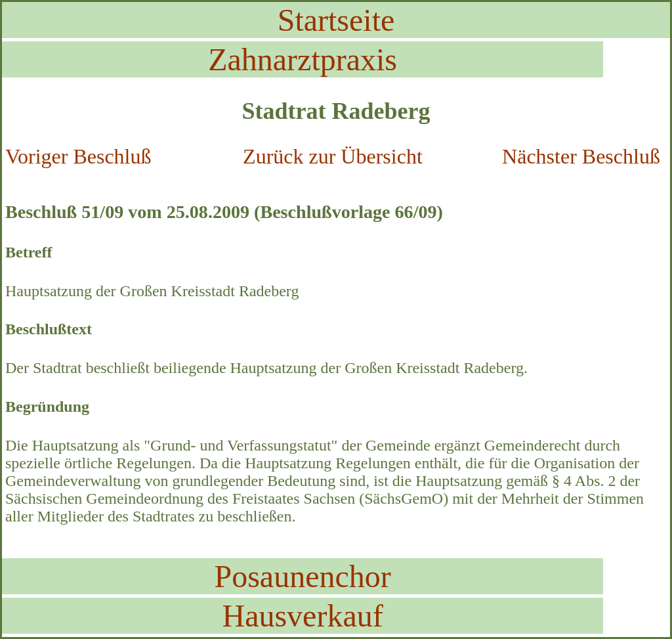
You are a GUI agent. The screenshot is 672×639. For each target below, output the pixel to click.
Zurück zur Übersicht (333, 156)
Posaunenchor (302, 576)
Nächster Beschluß (581, 156)
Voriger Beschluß (78, 156)
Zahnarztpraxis (303, 59)
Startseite (336, 20)
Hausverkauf (302, 616)
